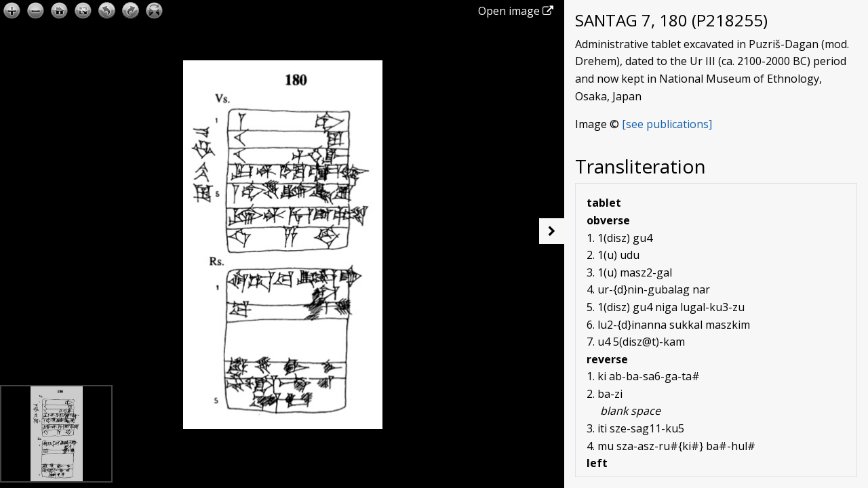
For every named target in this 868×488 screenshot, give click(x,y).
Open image (516, 11)
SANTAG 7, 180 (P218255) (671, 20)
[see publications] (667, 124)
